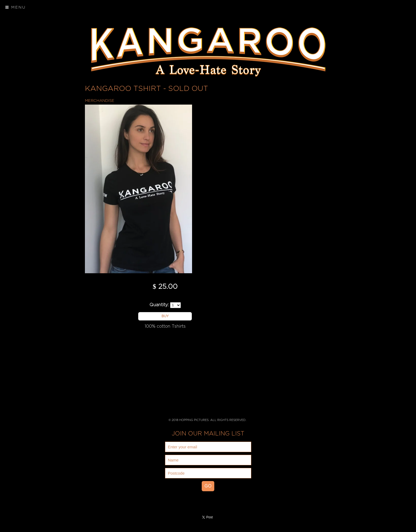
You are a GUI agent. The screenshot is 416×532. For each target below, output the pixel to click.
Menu (16, 7)
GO (208, 486)
